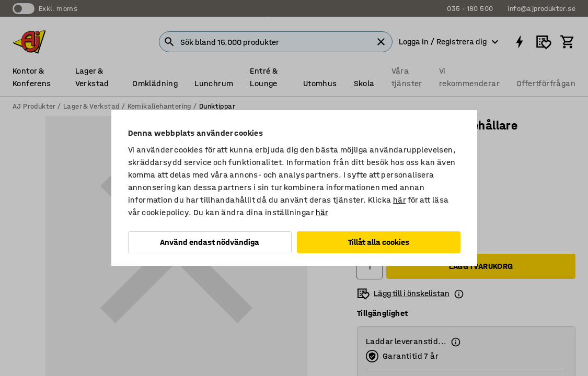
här (399, 200)
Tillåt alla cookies (379, 242)
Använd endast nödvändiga (210, 242)
